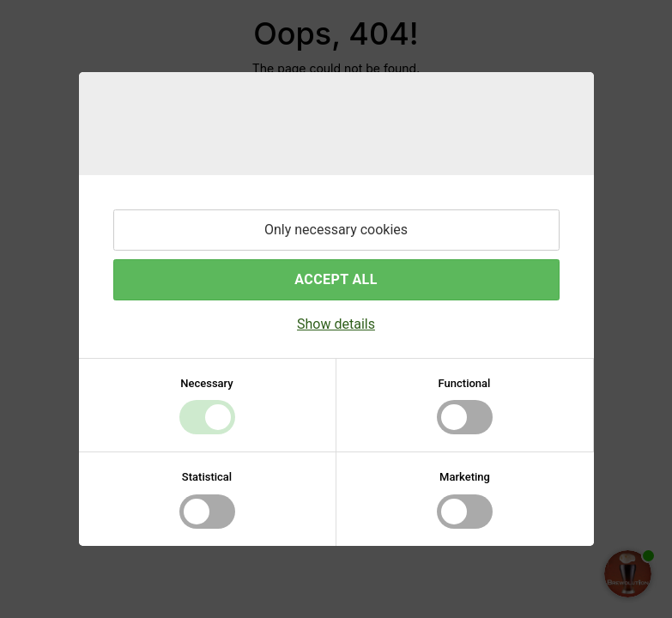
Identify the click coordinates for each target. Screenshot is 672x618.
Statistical (207, 477)
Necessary (206, 383)
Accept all (336, 279)
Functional (465, 383)
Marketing (465, 477)
